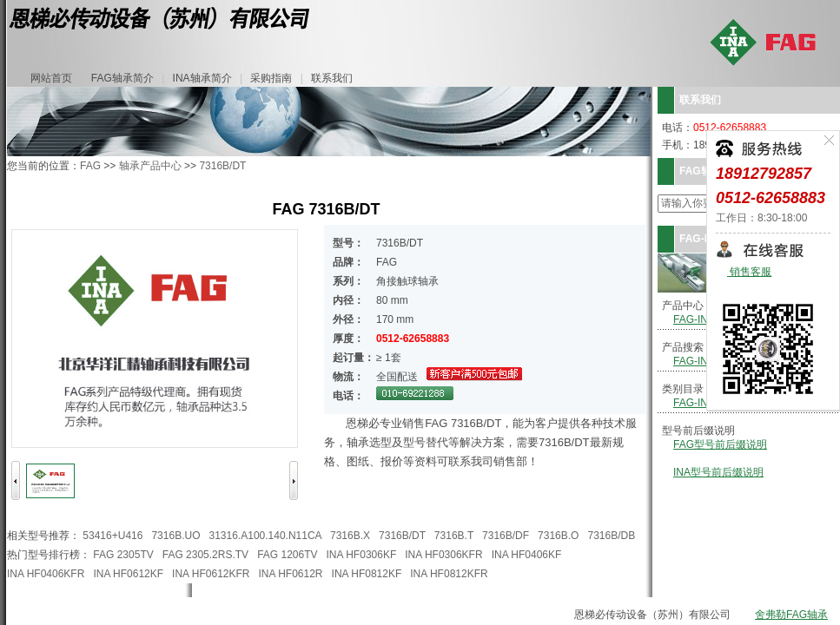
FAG (90, 166)
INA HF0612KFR (211, 574)
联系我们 (332, 78)
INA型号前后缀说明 (718, 472)
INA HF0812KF (367, 574)
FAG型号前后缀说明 (720, 444)
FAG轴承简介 (122, 78)
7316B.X (350, 536)
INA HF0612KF (128, 574)
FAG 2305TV (123, 555)
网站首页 (51, 78)
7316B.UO (175, 536)
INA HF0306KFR (443, 555)
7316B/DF (506, 536)
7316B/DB (611, 536)
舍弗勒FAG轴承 (791, 615)
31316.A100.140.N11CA (265, 536)
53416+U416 (112, 536)
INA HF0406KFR (46, 574)
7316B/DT (222, 166)
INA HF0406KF (527, 555)
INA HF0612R (291, 574)
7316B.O (558, 536)
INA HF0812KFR (449, 574)
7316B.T (454, 536)
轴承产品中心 (150, 166)
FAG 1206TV (287, 555)
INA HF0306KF (362, 555)
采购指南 (271, 78)
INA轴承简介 (202, 78)
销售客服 (749, 272)
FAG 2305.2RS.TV (205, 555)
